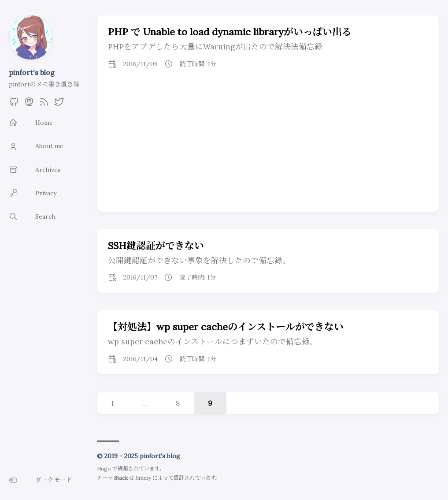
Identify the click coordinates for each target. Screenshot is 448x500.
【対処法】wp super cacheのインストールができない (226, 327)
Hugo (104, 468)
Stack (121, 478)
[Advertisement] (269, 146)
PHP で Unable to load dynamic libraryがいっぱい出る (230, 32)
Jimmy (143, 478)
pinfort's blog (32, 72)
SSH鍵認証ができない (156, 246)
